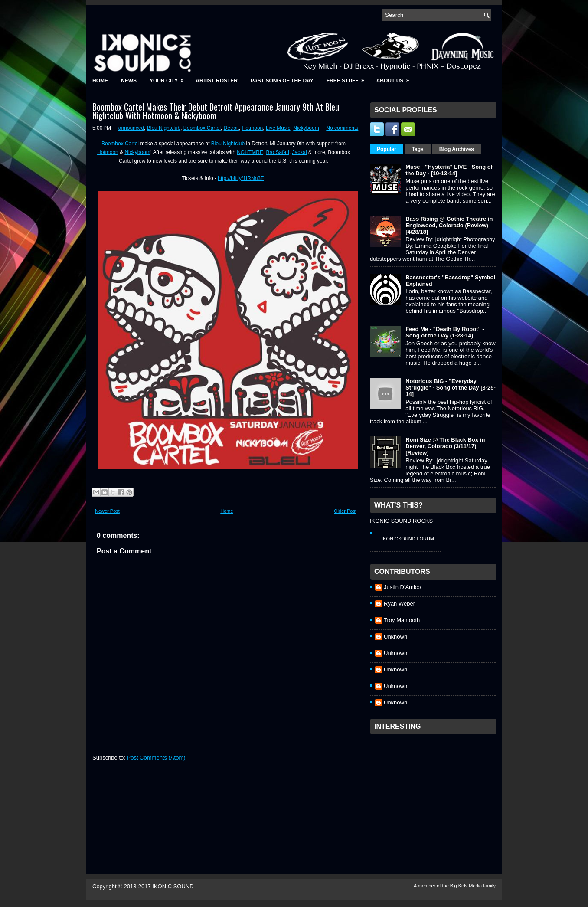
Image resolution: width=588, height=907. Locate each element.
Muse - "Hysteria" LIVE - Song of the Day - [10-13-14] (449, 170)
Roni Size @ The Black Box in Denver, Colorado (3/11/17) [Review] (445, 446)
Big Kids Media (467, 886)
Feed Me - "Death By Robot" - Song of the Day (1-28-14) (445, 332)
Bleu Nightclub (164, 128)
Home (100, 81)
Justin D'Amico (402, 587)
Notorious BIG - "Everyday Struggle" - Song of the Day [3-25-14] (451, 388)
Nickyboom (306, 128)
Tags (418, 149)
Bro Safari (278, 152)
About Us (396, 78)
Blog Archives (457, 149)
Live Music (278, 128)
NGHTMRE (250, 152)
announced (131, 128)
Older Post (345, 511)
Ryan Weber (399, 604)
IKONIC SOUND (173, 886)
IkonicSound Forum (408, 539)
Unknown (395, 637)
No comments (342, 128)
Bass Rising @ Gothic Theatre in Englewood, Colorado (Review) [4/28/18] (449, 225)
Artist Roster (217, 81)
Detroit (231, 128)
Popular (387, 149)
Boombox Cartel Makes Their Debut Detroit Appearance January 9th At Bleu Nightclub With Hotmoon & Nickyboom (216, 111)
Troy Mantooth (402, 620)
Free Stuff (348, 78)
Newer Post (107, 511)
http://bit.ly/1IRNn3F (241, 178)
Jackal (300, 152)
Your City (169, 78)
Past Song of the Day (282, 81)
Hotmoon (253, 128)
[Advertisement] (435, 793)
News (129, 81)
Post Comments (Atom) (156, 758)
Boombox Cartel (202, 128)
